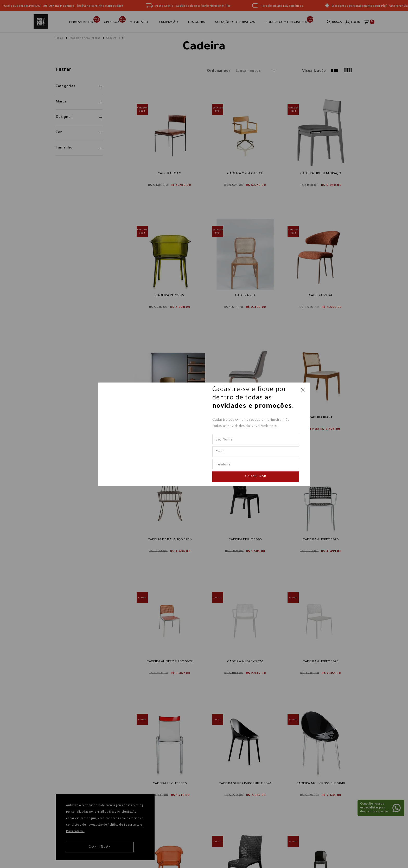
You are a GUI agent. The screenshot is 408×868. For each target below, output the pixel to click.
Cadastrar (256, 477)
